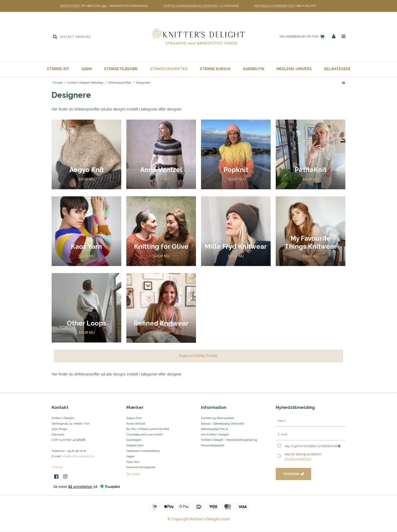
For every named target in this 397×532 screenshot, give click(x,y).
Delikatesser (337, 69)
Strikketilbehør (121, 69)
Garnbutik (254, 69)
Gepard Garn (135, 445)
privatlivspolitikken (298, 459)
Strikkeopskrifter (169, 69)
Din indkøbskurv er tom (303, 37)
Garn (87, 69)
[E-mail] (311, 434)
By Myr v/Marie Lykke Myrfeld (148, 429)
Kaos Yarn (133, 462)
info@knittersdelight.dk (78, 456)
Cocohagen (134, 440)
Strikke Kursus (215, 69)
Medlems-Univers (294, 69)
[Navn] (311, 421)
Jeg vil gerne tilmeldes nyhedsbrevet (315, 445)
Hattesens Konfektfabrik (143, 451)
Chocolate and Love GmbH (145, 434)
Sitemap (57, 467)
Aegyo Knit (134, 418)
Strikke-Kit (58, 69)
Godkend (291, 474)
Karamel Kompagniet (141, 467)
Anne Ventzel (136, 424)
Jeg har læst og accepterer (303, 456)
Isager (131, 456)
